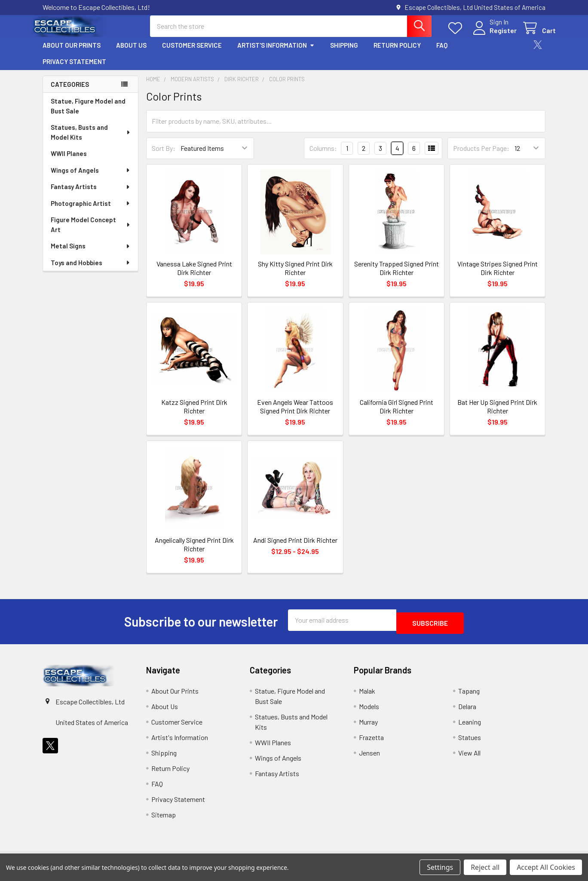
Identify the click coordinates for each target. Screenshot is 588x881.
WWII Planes (69, 161)
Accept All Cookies (546, 867)
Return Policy (397, 53)
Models (369, 711)
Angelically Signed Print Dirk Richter (194, 552)
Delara (467, 711)
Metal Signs (91, 254)
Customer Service (192, 53)
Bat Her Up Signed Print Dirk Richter (497, 414)
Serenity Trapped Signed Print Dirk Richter (397, 276)
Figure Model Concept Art (91, 232)
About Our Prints (72, 53)
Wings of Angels (91, 178)
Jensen (369, 757)
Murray (368, 727)
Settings (440, 867)
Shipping (344, 53)
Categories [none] (70, 92)
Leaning (470, 727)
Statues (470, 742)
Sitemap (164, 819)
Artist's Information (276, 53)
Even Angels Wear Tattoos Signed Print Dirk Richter (295, 414)
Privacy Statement (74, 69)
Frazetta (371, 742)
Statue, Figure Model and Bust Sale (88, 114)
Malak (367, 696)
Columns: (323, 156)
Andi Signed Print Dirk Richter (295, 548)
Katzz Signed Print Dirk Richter (194, 414)
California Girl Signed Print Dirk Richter (397, 414)
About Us (131, 53)
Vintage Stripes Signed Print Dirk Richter (498, 276)
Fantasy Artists (91, 194)
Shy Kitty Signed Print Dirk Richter (295, 276)
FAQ (442, 53)
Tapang (469, 696)
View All (469, 757)
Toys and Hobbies (91, 270)
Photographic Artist (91, 211)
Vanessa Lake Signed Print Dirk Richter (194, 276)
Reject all (485, 867)
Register (493, 35)
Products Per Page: (481, 156)
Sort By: (164, 156)
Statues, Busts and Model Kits (91, 140)
